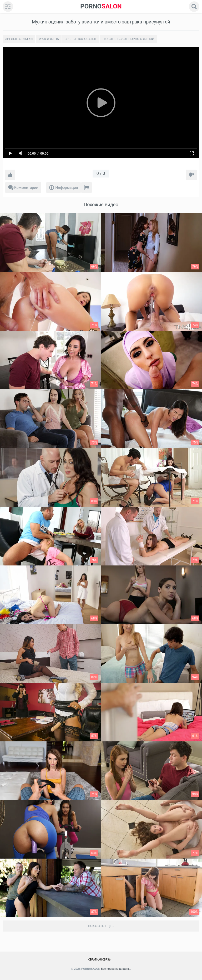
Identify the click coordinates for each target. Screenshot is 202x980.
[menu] (8, 7)
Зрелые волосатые (81, 39)
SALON (101, 6)
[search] (194, 7)
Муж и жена (49, 39)
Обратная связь (100, 960)
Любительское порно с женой (128, 39)
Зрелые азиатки (19, 39)
